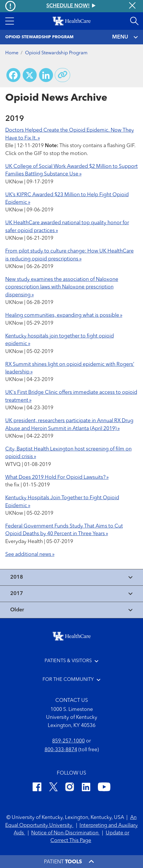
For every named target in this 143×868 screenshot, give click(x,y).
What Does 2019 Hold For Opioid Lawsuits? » (57, 478)
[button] (9, 21)
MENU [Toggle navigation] (125, 37)
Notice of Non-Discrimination (65, 833)
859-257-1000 (68, 741)
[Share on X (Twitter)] (30, 75)
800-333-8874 (61, 750)
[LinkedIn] (86, 788)
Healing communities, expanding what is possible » (64, 315)
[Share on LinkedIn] (46, 75)
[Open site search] (134, 21)
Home (12, 53)
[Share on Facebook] (13, 75)
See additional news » (30, 555)
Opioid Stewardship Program (56, 53)
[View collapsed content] (71, 577)
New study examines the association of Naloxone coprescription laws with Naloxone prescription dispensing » (62, 287)
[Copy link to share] (63, 75)
